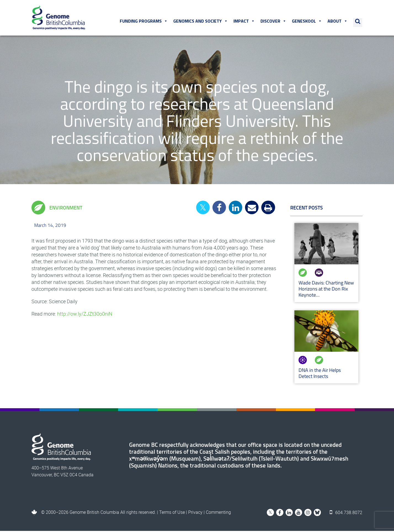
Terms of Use (172, 513)
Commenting (218, 513)
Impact (244, 22)
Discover (274, 22)
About (338, 22)
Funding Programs (144, 22)
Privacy (195, 513)
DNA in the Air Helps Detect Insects (320, 374)
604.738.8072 (346, 513)
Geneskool (307, 22)
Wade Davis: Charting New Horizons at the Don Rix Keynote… (326, 290)
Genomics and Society (201, 22)
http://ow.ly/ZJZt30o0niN (85, 315)
